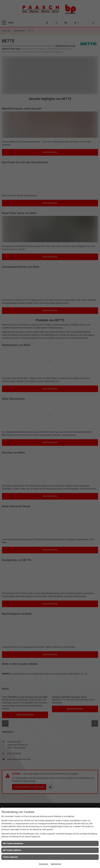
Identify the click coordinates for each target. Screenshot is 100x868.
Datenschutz (56, 864)
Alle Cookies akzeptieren (13, 843)
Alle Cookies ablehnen (12, 850)
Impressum (44, 864)
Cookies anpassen (10, 857)
